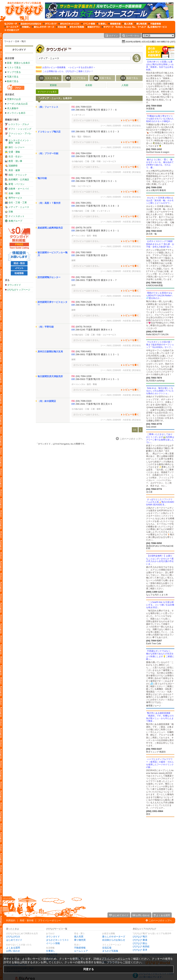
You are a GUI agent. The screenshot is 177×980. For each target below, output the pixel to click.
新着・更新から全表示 (19, 63)
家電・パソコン (16, 184)
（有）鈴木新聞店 (47, 401)
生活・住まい (15, 156)
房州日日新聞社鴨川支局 (50, 352)
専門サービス (15, 198)
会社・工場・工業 (18, 202)
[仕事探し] (102, 24)
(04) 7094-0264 (84, 153)
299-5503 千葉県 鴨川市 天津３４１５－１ (97, 379)
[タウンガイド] (50, 24)
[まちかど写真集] (76, 27)
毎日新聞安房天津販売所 (50, 376)
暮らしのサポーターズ (114, 937)
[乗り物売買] (141, 24)
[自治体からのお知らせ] (30, 24)
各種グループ (15, 221)
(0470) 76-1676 (84, 228)
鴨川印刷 (42, 178)
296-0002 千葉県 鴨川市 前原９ (92, 255)
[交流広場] (61, 27)
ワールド (8, 41)
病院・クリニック (18, 175)
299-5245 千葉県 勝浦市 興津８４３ (94, 330)
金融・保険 (14, 193)
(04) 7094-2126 (84, 302)
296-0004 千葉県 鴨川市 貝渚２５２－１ (96, 181)
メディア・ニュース (19, 207)
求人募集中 (13, 108)
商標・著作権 (27, 920)
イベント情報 (53, 943)
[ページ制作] (106, 126)
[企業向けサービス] (157, 27)
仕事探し (51, 951)
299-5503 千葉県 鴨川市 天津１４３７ (95, 156)
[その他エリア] (12, 30)
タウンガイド (19, 50)
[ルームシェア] (11, 27)
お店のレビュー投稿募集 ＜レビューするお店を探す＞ (66, 67)
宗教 (11, 212)
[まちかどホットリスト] (69, 24)
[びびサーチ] (11, 24)
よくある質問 (13, 948)
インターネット (78, 115)
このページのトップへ (160, 920)
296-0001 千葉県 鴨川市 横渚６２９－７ (96, 280)
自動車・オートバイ (19, 189)
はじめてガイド (14, 940)
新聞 (73, 260)
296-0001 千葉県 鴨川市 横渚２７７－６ (96, 110)
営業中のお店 (14, 99)
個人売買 (79, 937)
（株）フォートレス (48, 107)
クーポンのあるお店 (17, 104)
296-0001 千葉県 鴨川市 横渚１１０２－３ (97, 132)
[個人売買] (128, 24)
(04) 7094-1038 (84, 376)
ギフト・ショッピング (20, 129)
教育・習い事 (15, 161)
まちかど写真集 (110, 951)
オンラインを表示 (16, 113)
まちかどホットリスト (58, 940)
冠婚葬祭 (13, 166)
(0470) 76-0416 (84, 327)
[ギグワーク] (108, 27)
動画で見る (13, 81)
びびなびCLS (13, 937)
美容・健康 (14, 170)
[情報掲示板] (114, 24)
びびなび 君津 (140, 950)
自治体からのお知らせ (114, 940)
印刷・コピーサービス (106, 161)
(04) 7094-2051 (84, 203)
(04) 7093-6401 (84, 351)
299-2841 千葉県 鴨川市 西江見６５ (94, 404)
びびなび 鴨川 (140, 937)
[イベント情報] (88, 24)
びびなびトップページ (19, 290)
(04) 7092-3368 (84, 277)
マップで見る (14, 72)
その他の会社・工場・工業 (83, 161)
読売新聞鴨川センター (49, 277)
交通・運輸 (14, 152)
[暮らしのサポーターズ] (43, 27)
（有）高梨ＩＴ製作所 (49, 203)
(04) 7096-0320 (84, 401)
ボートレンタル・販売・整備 (84, 236)
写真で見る (13, 77)
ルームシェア (81, 951)
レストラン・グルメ (19, 124)
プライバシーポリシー (49, 920)
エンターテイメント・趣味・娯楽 (20, 142)
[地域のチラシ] (93, 27)
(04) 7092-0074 (84, 178)
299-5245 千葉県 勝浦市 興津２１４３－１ (97, 231)
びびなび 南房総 (141, 946)
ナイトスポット (16, 216)
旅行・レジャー (16, 147)
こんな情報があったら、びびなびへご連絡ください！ (64, 71)
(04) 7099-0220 (84, 107)
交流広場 (107, 948)
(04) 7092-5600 (84, 252)
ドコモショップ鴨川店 (49, 132)
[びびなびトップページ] (22, 10)
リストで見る (14, 67)
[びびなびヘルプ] (142, 27)
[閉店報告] (136, 126)
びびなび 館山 (140, 943)
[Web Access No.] (126, 27)
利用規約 (11, 920)
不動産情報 (80, 948)
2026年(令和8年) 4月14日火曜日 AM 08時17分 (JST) (150, 42)
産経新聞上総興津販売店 (50, 228)
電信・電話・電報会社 (81, 137)
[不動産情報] (155, 24)
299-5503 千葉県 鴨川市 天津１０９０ (95, 305)
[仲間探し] (25, 27)
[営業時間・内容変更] (122, 126)
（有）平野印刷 (46, 327)
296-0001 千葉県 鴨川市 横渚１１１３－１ (97, 354)
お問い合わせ (13, 951)
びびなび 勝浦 (140, 940)
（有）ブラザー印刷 (48, 153)
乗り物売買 (80, 940)
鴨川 (24, 41)
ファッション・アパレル (20, 135)
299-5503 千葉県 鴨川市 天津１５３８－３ (97, 206)
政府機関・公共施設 (19, 179)
